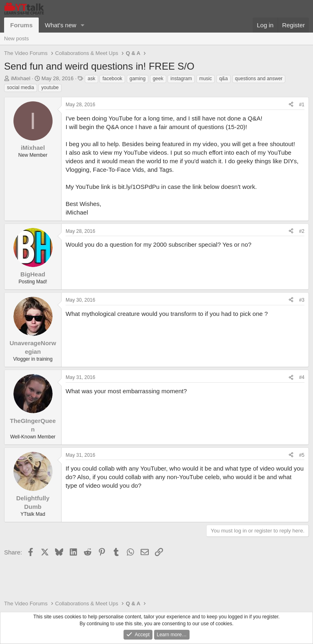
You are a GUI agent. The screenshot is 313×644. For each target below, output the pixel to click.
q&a (224, 79)
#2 (302, 231)
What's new (61, 25)
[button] (83, 25)
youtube (50, 88)
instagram (181, 79)
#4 (302, 377)
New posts (17, 38)
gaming (138, 79)
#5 (302, 455)
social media (21, 88)
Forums (21, 25)
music (206, 79)
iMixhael (21, 78)
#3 (302, 300)
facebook (112, 79)
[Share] (291, 105)
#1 (302, 105)
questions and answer (259, 79)
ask (91, 79)
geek (158, 79)
